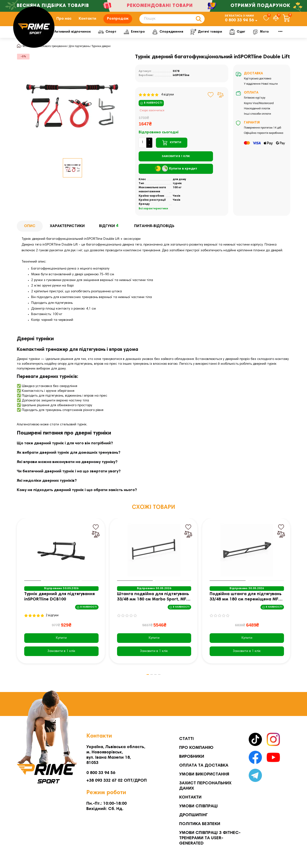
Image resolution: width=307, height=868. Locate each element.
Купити (61, 645)
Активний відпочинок (107, 39)
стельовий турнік (73, 432)
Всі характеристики (153, 216)
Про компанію (196, 748)
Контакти (87, 22)
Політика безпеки (200, 824)
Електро (179, 39)
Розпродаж (118, 22)
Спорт (149, 39)
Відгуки (109, 233)
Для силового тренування (50, 53)
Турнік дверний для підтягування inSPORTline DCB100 (59, 604)
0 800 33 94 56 (239, 24)
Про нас (64, 22)
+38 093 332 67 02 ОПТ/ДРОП (117, 781)
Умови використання (204, 774)
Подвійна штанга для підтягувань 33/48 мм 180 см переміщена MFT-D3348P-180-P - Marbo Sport (246, 604)
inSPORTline (181, 82)
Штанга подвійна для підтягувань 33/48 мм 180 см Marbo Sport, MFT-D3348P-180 (154, 604)
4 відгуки (156, 102)
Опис (30, 233)
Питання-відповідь (154, 233)
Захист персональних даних (205, 786)
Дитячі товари (257, 39)
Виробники (192, 757)
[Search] (172, 22)
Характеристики (67, 233)
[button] (143, 682)
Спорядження (215, 39)
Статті (186, 739)
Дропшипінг (193, 815)
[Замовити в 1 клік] (176, 164)
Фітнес (65, 39)
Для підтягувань (79, 53)
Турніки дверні (101, 53)
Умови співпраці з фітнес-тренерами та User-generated (210, 838)
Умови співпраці (198, 806)
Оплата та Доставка (204, 766)
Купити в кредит (176, 176)
